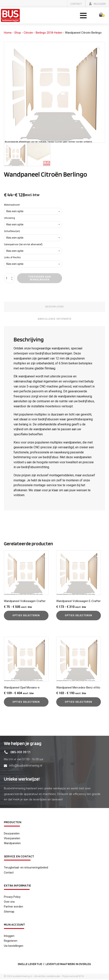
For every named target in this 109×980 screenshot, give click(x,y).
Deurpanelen (12, 834)
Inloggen (9, 936)
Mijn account (14, 925)
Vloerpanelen (12, 839)
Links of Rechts (12, 258)
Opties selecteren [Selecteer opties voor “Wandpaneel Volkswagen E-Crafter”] (78, 616)
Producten (13, 822)
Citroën (28, 33)
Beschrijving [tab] (55, 307)
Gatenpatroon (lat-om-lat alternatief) (23, 245)
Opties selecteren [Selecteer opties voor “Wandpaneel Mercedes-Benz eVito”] (78, 702)
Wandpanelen (12, 844)
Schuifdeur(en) (12, 232)
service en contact (19, 857)
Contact (9, 873)
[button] (76, 4)
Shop (18, 33)
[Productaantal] (9, 279)
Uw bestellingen (14, 946)
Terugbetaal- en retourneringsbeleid (26, 868)
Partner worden (13, 907)
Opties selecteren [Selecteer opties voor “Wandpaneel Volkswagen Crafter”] (26, 616)
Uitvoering (10, 218)
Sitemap (9, 912)
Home (8, 33)
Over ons (9, 902)
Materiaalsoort (12, 205)
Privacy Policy (12, 897)
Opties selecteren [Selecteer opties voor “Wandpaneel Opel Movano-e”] (26, 702)
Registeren (11, 941)
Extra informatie (17, 886)
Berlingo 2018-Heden (49, 33)
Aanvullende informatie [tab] (55, 319)
